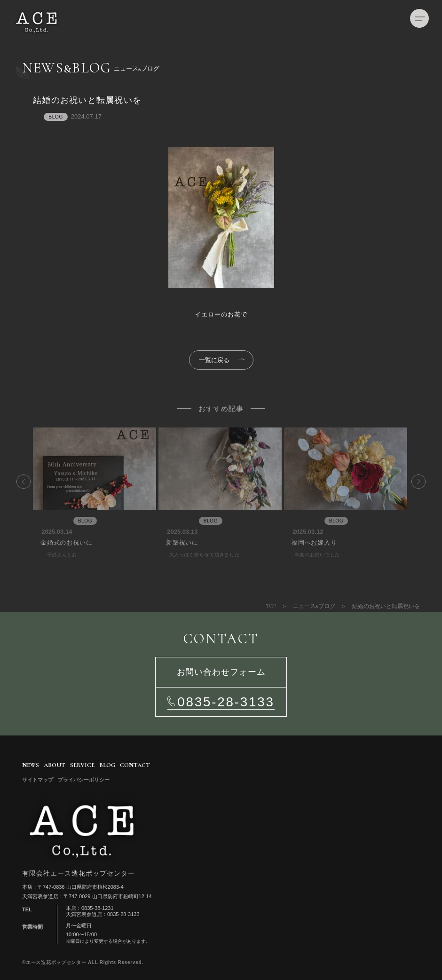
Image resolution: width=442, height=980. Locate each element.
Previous (26, 500)
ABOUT (55, 765)
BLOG (107, 765)
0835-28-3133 (226, 702)
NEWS (31, 765)
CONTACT (135, 765)
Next (416, 500)
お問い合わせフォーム (221, 672)
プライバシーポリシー (84, 780)
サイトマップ (38, 780)
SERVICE (82, 765)
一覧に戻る (214, 360)
